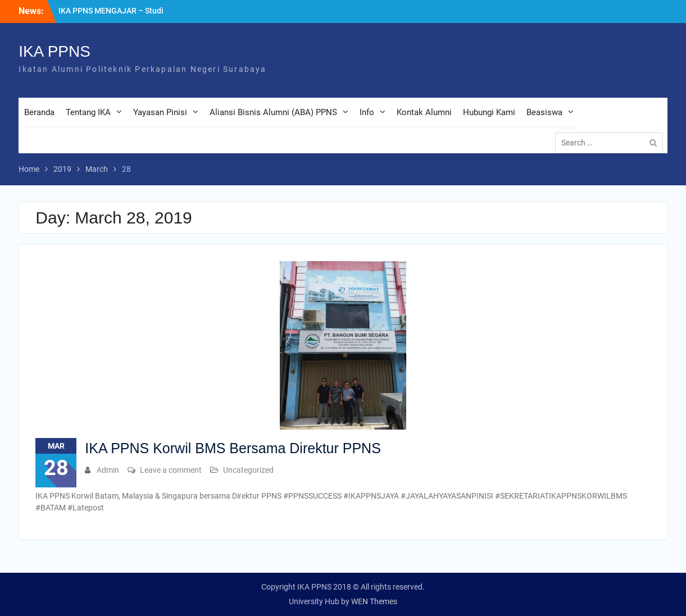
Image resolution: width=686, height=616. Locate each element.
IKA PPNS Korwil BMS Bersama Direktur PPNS (233, 448)
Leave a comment (171, 470)
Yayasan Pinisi (160, 112)
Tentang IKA (88, 112)
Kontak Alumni (424, 112)
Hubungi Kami (489, 112)
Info (367, 112)
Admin (108, 470)
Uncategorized (248, 470)
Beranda (39, 112)
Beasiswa (544, 112)
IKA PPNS (54, 51)
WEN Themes (374, 601)
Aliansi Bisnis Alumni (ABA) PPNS (273, 112)
